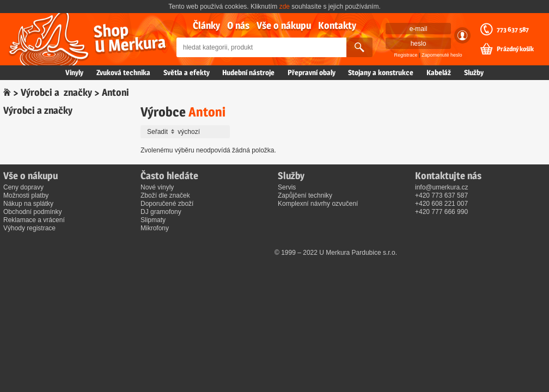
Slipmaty (153, 220)
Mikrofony (155, 228)
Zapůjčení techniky (305, 195)
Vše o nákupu (284, 25)
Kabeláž (439, 72)
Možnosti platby (26, 195)
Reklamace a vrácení (34, 220)
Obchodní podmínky (32, 212)
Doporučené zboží (167, 204)
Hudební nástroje (248, 72)
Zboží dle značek (165, 195)
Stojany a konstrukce (381, 72)
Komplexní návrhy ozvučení (318, 204)
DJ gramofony (161, 212)
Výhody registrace (29, 228)
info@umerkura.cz (442, 187)
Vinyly (74, 72)
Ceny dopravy (23, 187)
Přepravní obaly (312, 72)
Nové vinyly (157, 187)
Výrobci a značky (56, 92)
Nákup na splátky (28, 204)
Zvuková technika (123, 72)
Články (206, 25)
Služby (474, 72)
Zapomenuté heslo (442, 55)
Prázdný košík (515, 49)
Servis (287, 187)
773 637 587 (513, 29)
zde (285, 7)
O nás (238, 25)
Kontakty (337, 25)
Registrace (406, 55)
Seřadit (187, 132)
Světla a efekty (187, 72)
